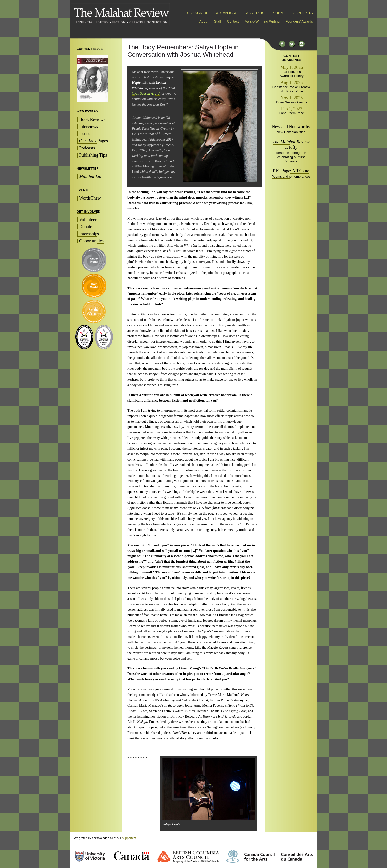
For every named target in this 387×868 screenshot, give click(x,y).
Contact (233, 21)
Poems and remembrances (291, 176)
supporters (129, 838)
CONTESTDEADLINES (292, 58)
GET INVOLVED (89, 212)
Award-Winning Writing (262, 21)
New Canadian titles (291, 132)
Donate (86, 227)
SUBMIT (280, 13)
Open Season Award (146, 94)
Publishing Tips (93, 155)
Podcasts (87, 148)
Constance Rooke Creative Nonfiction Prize (292, 89)
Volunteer (88, 220)
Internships (89, 234)
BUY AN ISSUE (227, 13)
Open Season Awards (292, 102)
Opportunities (91, 241)
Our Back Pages (94, 141)
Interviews (89, 127)
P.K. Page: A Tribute (291, 171)
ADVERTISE (257, 13)
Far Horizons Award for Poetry (292, 74)
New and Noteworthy (291, 127)
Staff (218, 21)
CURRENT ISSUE (90, 49)
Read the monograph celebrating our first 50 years (291, 157)
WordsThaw (90, 198)
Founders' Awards (299, 21)
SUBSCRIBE (198, 13)
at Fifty (291, 145)
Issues (85, 134)
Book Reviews (92, 119)
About (204, 21)
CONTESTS (303, 13)
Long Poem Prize (292, 113)
